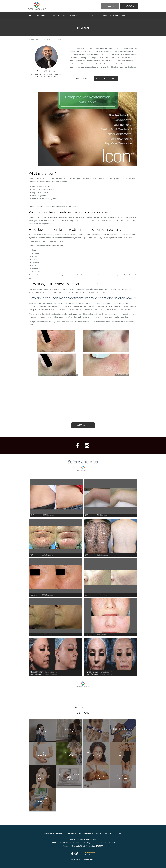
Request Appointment (106, 78)
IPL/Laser (58, 40)
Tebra (93, 860)
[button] (129, 6)
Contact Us (118, 833)
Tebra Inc (59, 833)
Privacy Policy (71, 833)
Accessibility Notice (104, 833)
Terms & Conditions (86, 833)
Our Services (47, 40)
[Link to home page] (33, 6)
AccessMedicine (34, 40)
